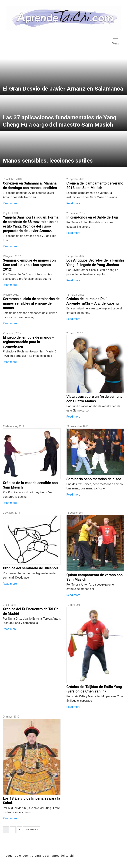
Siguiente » (32, 830)
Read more (10, 203)
